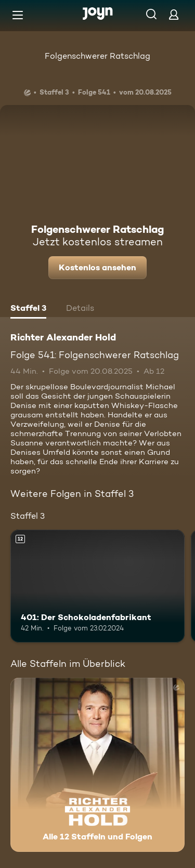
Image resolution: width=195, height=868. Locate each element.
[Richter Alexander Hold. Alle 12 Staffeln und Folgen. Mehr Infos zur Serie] (97, 765)
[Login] (174, 14)
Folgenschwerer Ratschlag (97, 56)
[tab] (28, 309)
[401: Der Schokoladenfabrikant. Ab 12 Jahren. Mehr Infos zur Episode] (97, 586)
